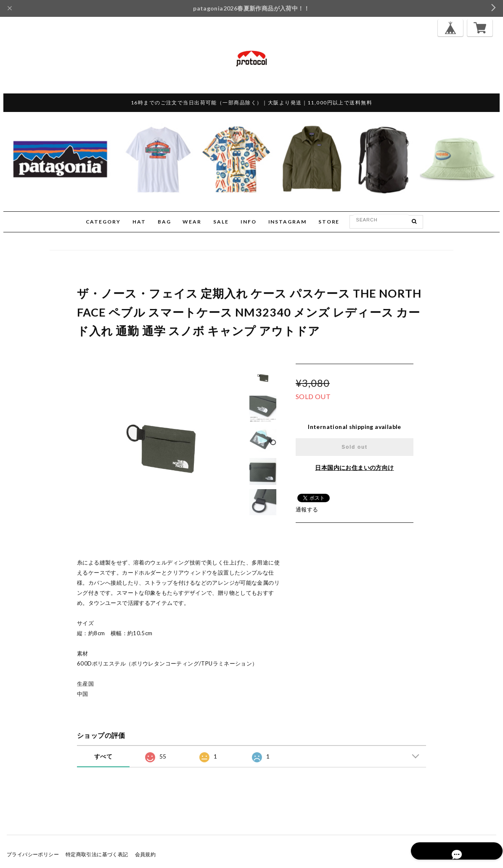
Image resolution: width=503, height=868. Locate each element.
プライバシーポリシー (33, 854)
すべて (103, 756)
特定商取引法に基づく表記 (97, 854)
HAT (139, 222)
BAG (164, 222)
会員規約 (146, 854)
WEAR (192, 222)
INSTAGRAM (287, 222)
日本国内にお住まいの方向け (354, 467)
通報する (307, 509)
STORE (329, 222)
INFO (249, 222)
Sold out (354, 447)
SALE (221, 222)
